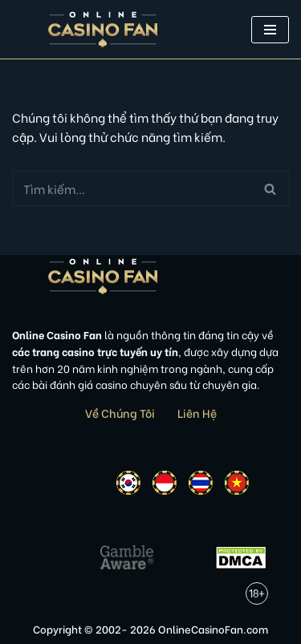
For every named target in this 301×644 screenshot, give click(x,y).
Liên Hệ (197, 413)
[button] (270, 30)
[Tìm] (132, 188)
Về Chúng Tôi (120, 413)
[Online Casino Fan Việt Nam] (103, 29)
